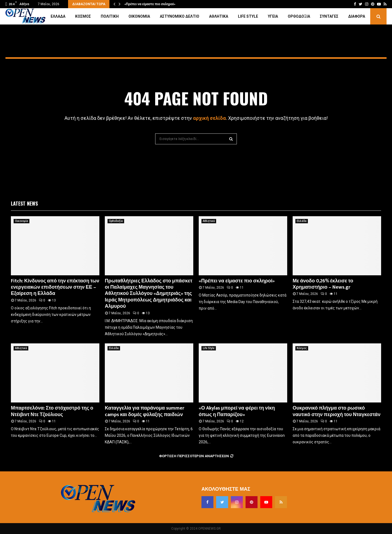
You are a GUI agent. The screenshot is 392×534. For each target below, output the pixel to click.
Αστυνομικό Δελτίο (180, 16)
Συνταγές (329, 16)
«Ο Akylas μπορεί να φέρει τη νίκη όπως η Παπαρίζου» (237, 411)
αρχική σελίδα (209, 118)
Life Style (248, 16)
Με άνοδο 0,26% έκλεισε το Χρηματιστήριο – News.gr (323, 284)
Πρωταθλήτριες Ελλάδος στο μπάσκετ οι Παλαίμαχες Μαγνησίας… (175, 4)
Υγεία (273, 16)
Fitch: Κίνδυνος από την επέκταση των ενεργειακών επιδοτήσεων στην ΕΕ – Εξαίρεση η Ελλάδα (55, 287)
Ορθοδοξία (299, 16)
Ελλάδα (58, 16)
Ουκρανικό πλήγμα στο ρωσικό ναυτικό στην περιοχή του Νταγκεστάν (337, 411)
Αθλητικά (219, 16)
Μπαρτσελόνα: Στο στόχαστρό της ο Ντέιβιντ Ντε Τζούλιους (52, 411)
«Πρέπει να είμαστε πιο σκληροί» (237, 281)
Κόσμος (83, 16)
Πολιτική (110, 16)
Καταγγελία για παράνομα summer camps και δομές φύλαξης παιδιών (145, 411)
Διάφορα (357, 16)
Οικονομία (139, 16)
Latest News (24, 203)
